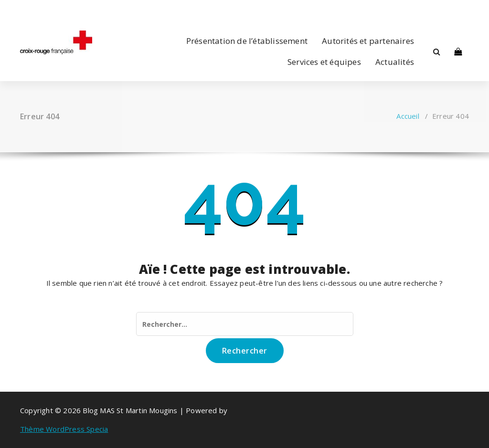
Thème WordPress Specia (64, 429)
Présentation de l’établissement (247, 41)
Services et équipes (324, 62)
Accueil (408, 116)
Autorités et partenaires (368, 41)
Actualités (395, 62)
